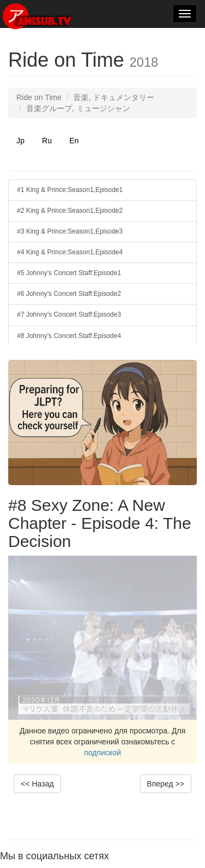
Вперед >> (166, 784)
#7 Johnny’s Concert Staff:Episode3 (69, 314)
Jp (20, 141)
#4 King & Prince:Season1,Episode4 (70, 252)
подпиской (103, 753)
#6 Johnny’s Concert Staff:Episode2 (69, 294)
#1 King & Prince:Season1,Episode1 (70, 190)
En (74, 141)
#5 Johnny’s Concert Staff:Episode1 (69, 273)
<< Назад (37, 784)
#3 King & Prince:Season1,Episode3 (70, 231)
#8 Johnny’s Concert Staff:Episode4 (69, 336)
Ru (47, 141)
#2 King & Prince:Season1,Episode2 (70, 211)
